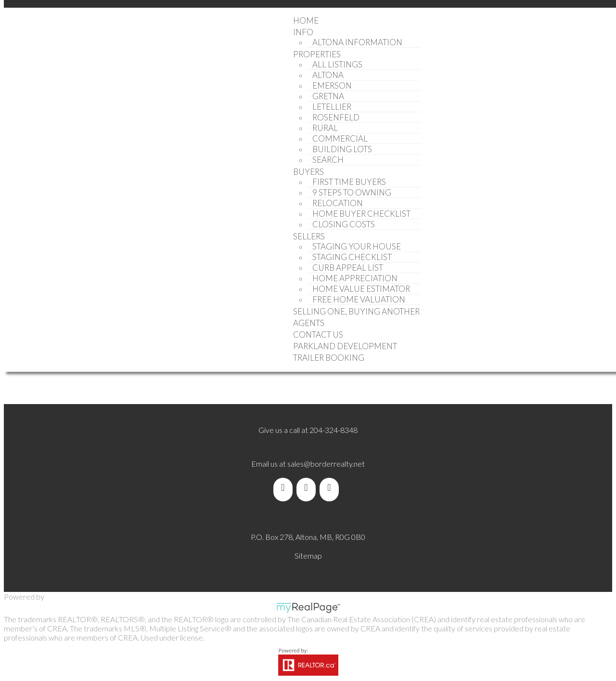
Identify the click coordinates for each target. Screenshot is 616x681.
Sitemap (308, 556)
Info (303, 32)
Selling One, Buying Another (356, 311)
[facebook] (285, 488)
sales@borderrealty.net (326, 464)
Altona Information (357, 42)
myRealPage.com (308, 608)
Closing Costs (344, 224)
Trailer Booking (329, 358)
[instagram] (331, 488)
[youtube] (308, 488)
